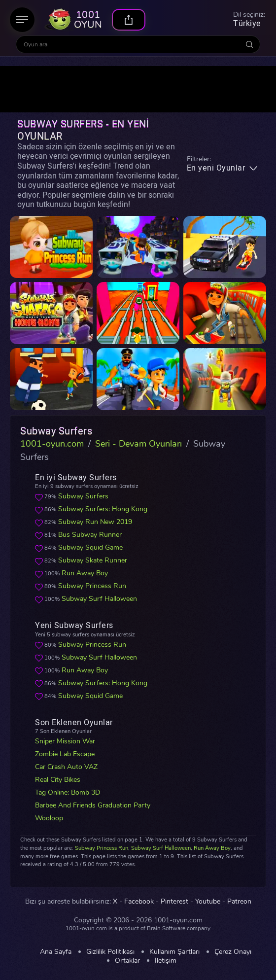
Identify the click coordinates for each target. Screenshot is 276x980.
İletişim (166, 961)
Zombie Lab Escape (65, 754)
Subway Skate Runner (93, 560)
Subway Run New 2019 (95, 522)
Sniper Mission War (65, 741)
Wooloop (49, 818)
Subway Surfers (83, 496)
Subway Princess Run (92, 586)
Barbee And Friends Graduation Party (93, 805)
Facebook (139, 902)
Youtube (208, 902)
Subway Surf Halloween (99, 599)
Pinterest (174, 902)
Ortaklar (127, 961)
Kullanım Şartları (174, 952)
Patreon (239, 902)
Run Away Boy (85, 573)
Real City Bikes (58, 780)
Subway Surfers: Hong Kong (103, 509)
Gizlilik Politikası (110, 952)
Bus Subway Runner (90, 535)
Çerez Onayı (233, 952)
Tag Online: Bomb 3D (68, 792)
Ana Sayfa (56, 952)
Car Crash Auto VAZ (66, 767)
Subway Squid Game (90, 547)
